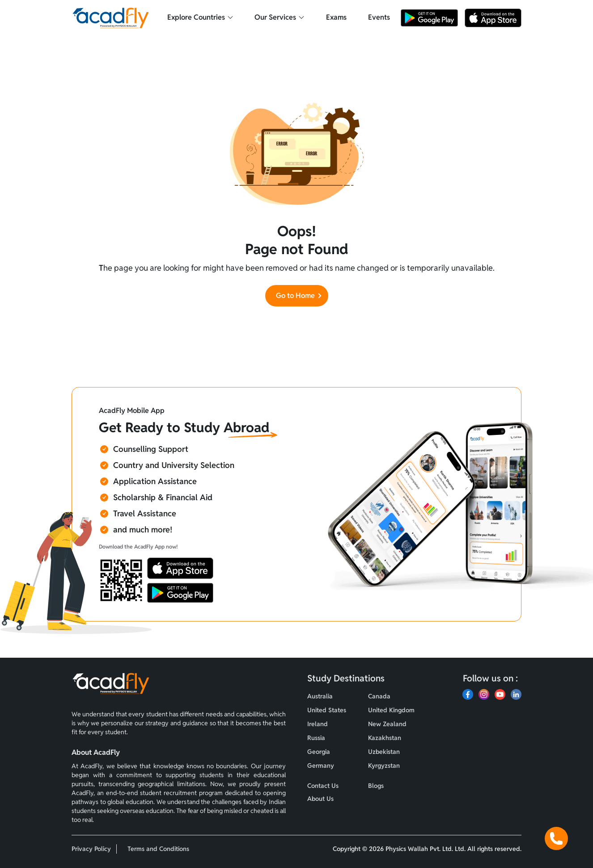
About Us (320, 799)
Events (379, 17)
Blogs (376, 786)
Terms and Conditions (158, 849)
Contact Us (323, 786)
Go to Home (299, 296)
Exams (336, 17)
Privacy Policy (91, 849)
